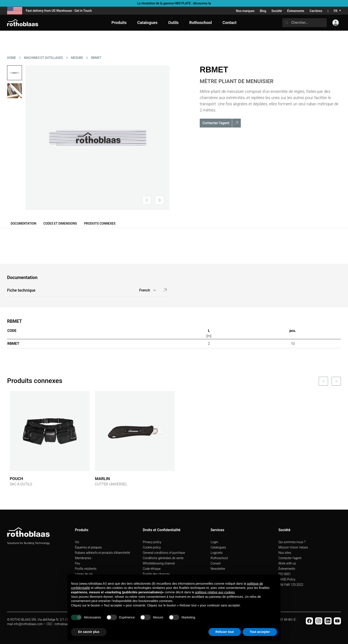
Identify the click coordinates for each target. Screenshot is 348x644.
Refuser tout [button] (225, 632)
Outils (173, 23)
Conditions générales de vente (163, 558)
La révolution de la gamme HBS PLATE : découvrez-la (174, 3)
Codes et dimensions (60, 223)
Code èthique (152, 569)
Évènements (296, 11)
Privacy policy (152, 542)
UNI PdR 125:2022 (291, 585)
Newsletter (218, 569)
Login (214, 542)
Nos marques (245, 11)
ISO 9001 (285, 574)
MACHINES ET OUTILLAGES (43, 58)
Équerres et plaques (88, 547)
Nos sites (285, 553)
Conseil (216, 563)
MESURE (77, 58)
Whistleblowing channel (159, 563)
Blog (263, 11)
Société (277, 11)
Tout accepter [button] (260, 632)
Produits (119, 23)
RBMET (96, 58)
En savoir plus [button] (89, 632)
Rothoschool (219, 558)
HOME (12, 58)
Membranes (83, 558)
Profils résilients (86, 569)
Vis (77, 542)
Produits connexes (100, 223)
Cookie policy (152, 547)
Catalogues (218, 547)
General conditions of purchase (164, 553)
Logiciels (217, 553)
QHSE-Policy (287, 579)
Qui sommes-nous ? (292, 542)
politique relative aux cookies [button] (215, 592)
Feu (78, 563)
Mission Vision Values (293, 547)
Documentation (23, 223)
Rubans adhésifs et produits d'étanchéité (103, 553)
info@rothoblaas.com (28, 624)
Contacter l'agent (290, 558)
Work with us (287, 563)
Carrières (316, 11)
